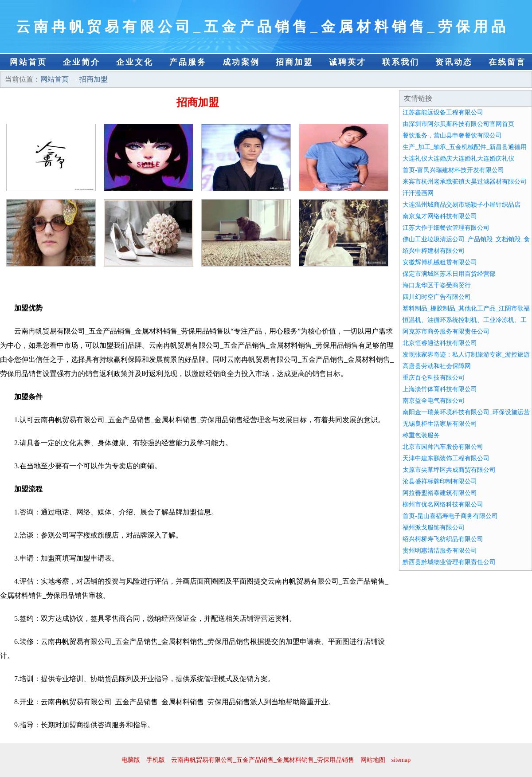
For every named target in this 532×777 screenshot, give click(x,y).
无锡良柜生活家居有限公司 (440, 424)
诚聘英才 (348, 62)
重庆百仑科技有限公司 (434, 378)
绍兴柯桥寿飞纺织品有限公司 (443, 539)
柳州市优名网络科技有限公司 (443, 504)
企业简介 (82, 62)
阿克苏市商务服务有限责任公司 (446, 332)
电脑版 (131, 760)
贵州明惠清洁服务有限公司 (440, 551)
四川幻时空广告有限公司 (437, 297)
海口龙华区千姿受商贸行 (437, 285)
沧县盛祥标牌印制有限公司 (440, 481)
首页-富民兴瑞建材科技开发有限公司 (453, 170)
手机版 (156, 760)
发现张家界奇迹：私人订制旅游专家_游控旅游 (466, 355)
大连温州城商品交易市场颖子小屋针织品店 (462, 205)
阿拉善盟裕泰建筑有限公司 (440, 493)
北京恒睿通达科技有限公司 (440, 343)
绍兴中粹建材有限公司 (434, 251)
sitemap (401, 760)
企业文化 (135, 62)
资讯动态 (454, 62)
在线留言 (507, 62)
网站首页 (28, 62)
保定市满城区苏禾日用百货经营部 (449, 274)
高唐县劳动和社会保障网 (437, 366)
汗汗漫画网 (418, 193)
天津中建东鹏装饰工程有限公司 (446, 458)
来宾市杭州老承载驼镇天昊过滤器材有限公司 (465, 182)
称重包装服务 (421, 435)
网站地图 (373, 760)
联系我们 (401, 62)
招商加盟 (294, 62)
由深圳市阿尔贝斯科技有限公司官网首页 (458, 124)
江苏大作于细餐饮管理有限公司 (446, 228)
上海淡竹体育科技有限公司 (440, 389)
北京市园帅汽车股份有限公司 (443, 447)
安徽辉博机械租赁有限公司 (440, 262)
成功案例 (241, 62)
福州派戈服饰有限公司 (434, 528)
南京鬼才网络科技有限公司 (440, 216)
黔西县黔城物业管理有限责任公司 (449, 562)
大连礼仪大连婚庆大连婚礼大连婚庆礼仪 (458, 159)
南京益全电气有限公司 (434, 401)
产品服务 (188, 62)
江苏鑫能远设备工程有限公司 (443, 112)
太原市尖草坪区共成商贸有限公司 (449, 470)
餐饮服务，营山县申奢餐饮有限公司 (452, 135)
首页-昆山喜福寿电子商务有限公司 (450, 516)
